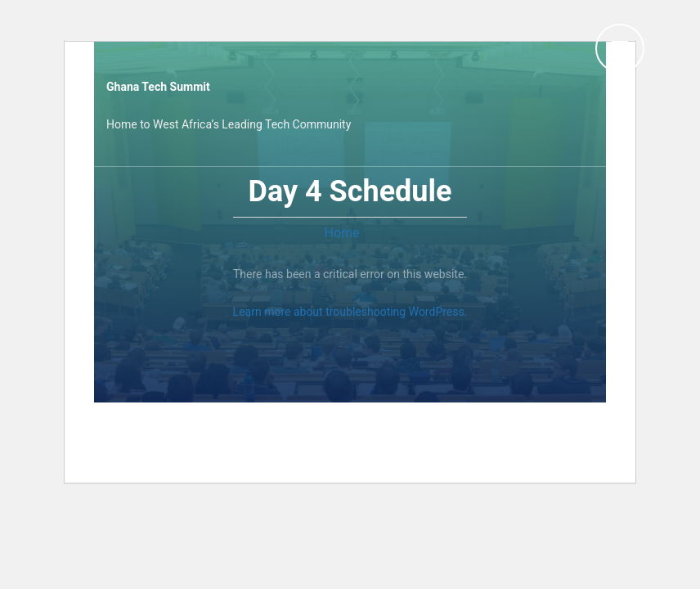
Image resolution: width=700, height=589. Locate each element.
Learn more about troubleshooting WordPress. (350, 312)
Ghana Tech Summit (158, 87)
